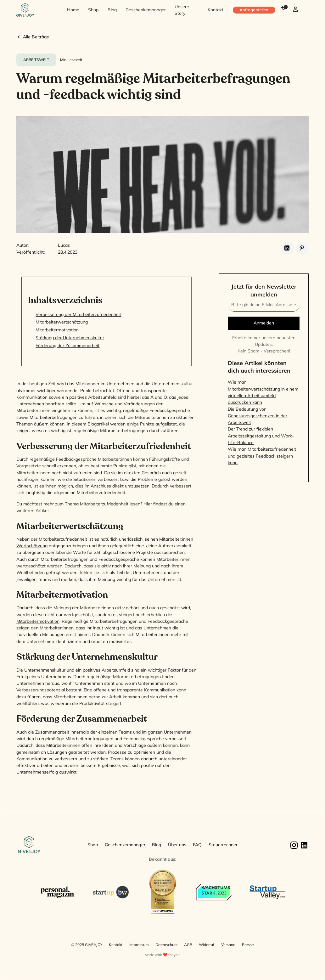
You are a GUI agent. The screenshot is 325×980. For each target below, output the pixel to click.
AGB (188, 945)
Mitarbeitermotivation (38, 621)
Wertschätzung (32, 546)
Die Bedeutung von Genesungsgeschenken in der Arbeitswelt (258, 416)
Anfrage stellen (254, 10)
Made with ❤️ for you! (162, 955)
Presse (248, 945)
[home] (37, 10)
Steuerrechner (223, 845)
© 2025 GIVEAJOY (87, 945)
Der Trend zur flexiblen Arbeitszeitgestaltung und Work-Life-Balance (261, 436)
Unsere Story (182, 10)
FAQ (197, 845)
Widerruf (207, 945)
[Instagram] (294, 845)
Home (73, 10)
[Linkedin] (304, 845)
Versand (228, 945)
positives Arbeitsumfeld (107, 670)
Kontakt (216, 10)
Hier (148, 504)
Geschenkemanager (146, 10)
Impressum (139, 945)
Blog (112, 10)
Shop (93, 10)
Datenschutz (166, 945)
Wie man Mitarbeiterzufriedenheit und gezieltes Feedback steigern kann (262, 456)
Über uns (177, 845)
